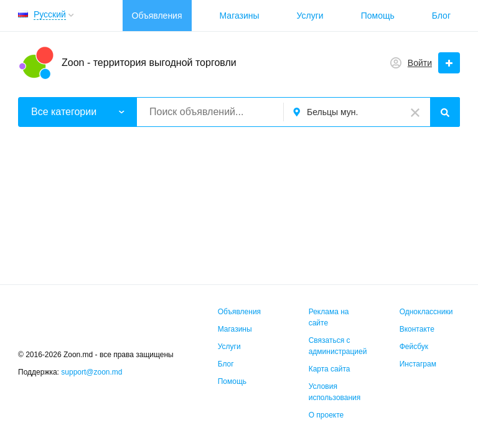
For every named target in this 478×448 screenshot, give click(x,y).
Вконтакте (417, 329)
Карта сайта (330, 369)
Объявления (157, 16)
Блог (441, 16)
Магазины (240, 16)
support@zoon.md (93, 372)
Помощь (378, 16)
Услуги (310, 16)
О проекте (326, 415)
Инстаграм (418, 364)
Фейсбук (414, 347)
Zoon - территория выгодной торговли (149, 63)
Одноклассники (426, 312)
